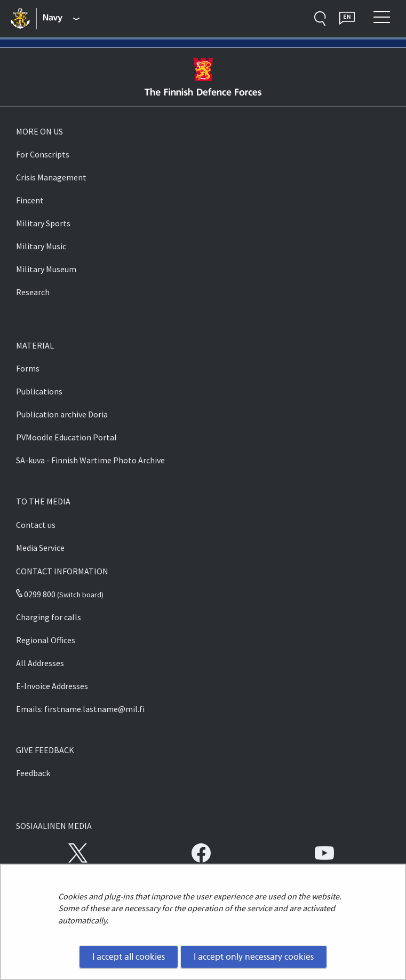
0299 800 (36, 594)
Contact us (36, 525)
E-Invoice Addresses (52, 686)
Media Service (40, 548)
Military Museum (46, 269)
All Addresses (40, 663)
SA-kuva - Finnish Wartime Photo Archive (90, 460)
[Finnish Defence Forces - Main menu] (62, 19)
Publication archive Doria (62, 414)
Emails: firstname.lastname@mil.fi (80, 709)
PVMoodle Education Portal (66, 437)
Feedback (33, 773)
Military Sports (43, 223)
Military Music (41, 246)
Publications (39, 391)
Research (33, 292)
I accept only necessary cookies (254, 957)
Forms (28, 368)
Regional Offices (46, 640)
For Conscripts (43, 154)
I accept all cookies (129, 957)
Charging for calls (49, 617)
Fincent (30, 200)
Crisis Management (51, 177)
